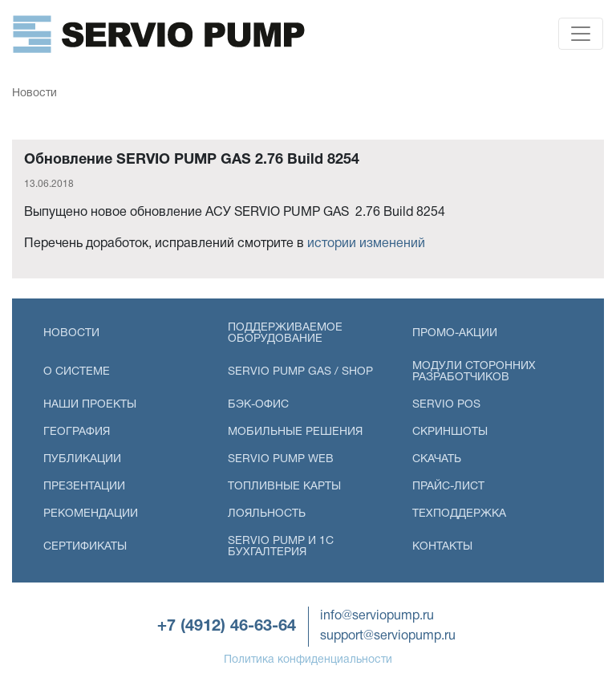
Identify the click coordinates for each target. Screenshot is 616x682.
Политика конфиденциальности (308, 660)
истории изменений (366, 244)
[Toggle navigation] (581, 34)
